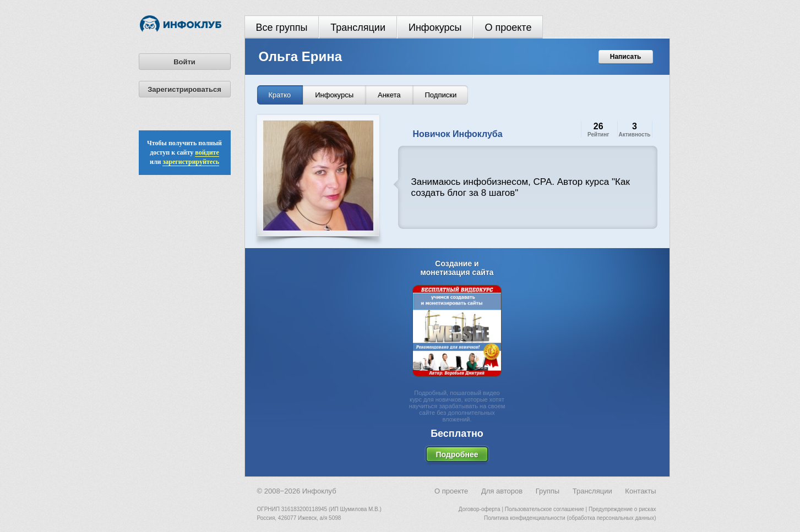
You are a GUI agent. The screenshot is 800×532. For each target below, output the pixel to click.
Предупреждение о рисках (622, 509)
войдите (207, 152)
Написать (626, 57)
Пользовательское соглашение (545, 509)
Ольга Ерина (301, 56)
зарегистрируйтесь (191, 162)
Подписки (441, 95)
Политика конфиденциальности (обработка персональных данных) (570, 518)
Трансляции (358, 28)
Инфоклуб (319, 491)
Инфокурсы (435, 28)
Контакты (640, 491)
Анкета (389, 95)
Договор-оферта (480, 509)
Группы (548, 491)
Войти (184, 62)
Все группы (282, 28)
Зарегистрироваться (184, 89)
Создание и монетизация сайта (457, 268)
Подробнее (457, 454)
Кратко (280, 95)
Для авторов (502, 491)
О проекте (508, 28)
